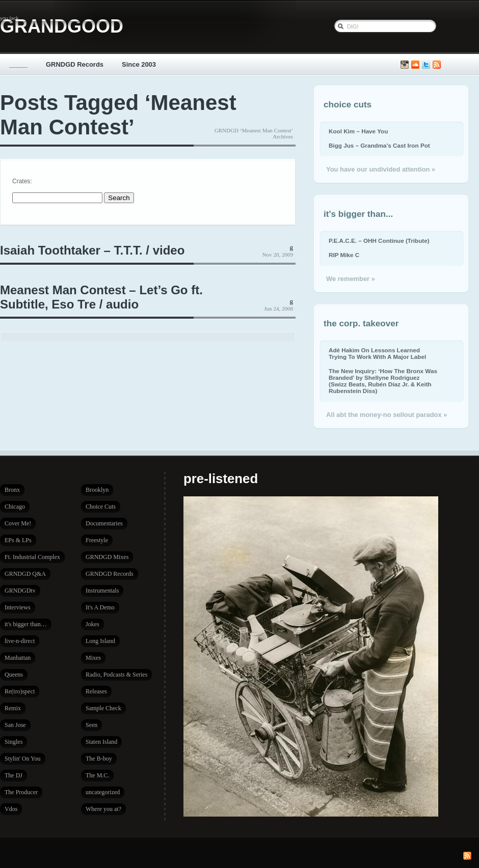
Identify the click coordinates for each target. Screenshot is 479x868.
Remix (13, 708)
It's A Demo (100, 607)
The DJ (14, 775)
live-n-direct (20, 641)
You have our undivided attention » (381, 169)
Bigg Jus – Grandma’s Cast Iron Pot (379, 145)
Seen (91, 725)
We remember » (351, 279)
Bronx (12, 490)
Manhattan (18, 658)
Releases (96, 691)
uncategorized (103, 792)
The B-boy (99, 759)
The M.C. (97, 775)
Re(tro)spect (20, 691)
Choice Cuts (101, 507)
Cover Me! (18, 523)
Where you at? (103, 809)
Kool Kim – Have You (358, 131)
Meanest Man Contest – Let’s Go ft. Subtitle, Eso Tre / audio (101, 297)
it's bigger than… (26, 624)
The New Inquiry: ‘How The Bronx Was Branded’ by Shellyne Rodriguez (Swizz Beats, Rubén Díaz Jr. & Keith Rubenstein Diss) (383, 381)
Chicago (15, 507)
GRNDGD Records (75, 64)
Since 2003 (139, 64)
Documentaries (104, 523)
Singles (14, 742)
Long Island (100, 641)
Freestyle (97, 540)
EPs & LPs (18, 540)
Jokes (92, 624)
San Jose (15, 725)
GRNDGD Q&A (25, 574)
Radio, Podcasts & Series (116, 675)
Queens (14, 675)
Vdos (11, 809)
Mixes (93, 658)
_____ (18, 64)
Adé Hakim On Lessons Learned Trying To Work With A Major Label (377, 353)
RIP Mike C (344, 255)
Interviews (18, 607)
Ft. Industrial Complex (32, 557)
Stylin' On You (23, 759)
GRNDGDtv (20, 591)
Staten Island (101, 742)
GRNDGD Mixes (107, 557)
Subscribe (437, 65)
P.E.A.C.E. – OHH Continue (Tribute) (379, 241)
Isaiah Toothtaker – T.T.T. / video (92, 250)
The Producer (21, 792)
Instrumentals (102, 591)
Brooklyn (97, 490)
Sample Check (103, 708)
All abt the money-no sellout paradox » (387, 415)
